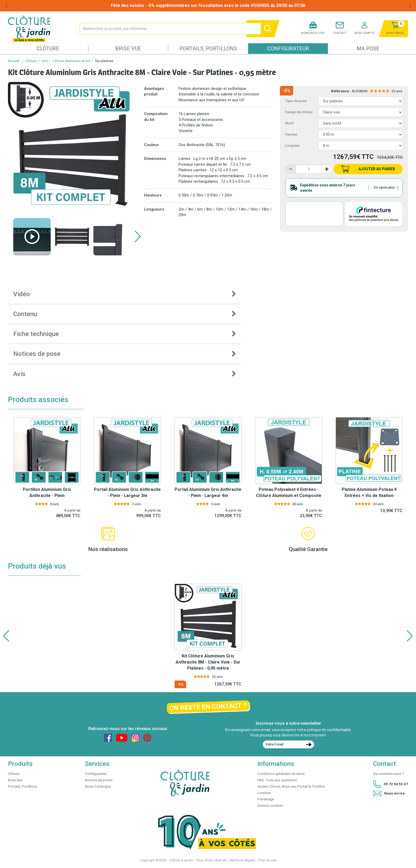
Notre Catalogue (98, 786)
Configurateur (288, 49)
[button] (138, 237)
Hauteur (291, 134)
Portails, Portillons (208, 49)
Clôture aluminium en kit (71, 61)
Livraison (264, 793)
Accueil (14, 61)
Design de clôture (299, 112)
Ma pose (368, 49)
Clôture (48, 49)
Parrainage (266, 799)
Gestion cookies (270, 806)
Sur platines (104, 61)
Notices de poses (99, 780)
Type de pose (296, 101)
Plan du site (267, 860)
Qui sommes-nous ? (388, 774)
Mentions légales (242, 860)
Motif (289, 123)
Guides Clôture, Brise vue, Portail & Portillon (291, 786)
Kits (45, 61)
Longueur (292, 145)
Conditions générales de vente (281, 774)
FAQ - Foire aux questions (277, 780)
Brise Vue (128, 49)
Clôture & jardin (181, 860)
